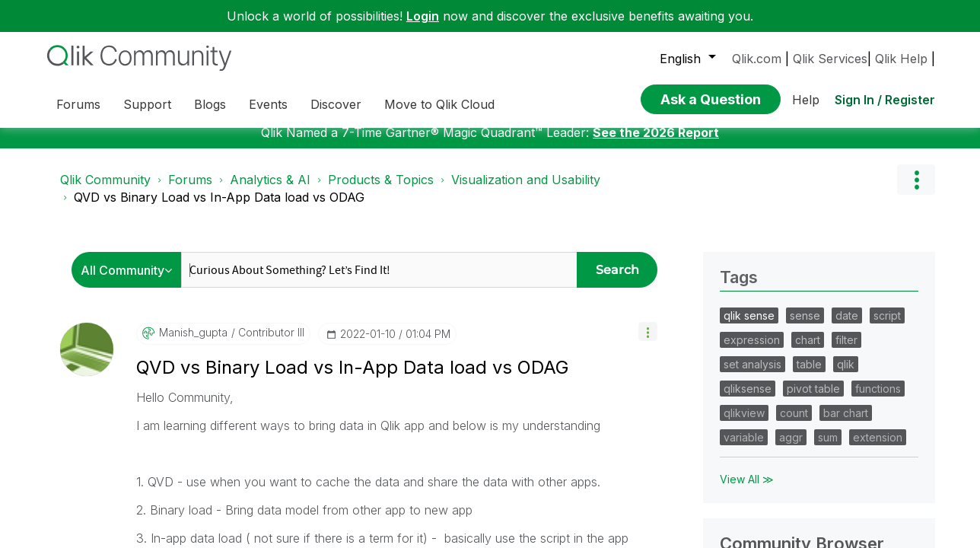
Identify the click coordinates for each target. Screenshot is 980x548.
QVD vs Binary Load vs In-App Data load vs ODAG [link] (219, 209)
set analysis (752, 376)
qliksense (748, 400)
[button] (648, 343)
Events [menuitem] (268, 104)
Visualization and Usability (526, 191)
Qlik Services (830, 59)
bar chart (846, 424)
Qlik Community (105, 191)
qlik (846, 376)
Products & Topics (381, 191)
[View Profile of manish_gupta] (193, 344)
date (847, 327)
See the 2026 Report (656, 144)
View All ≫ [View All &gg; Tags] (747, 491)
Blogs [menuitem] (210, 104)
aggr (791, 449)
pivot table (813, 400)
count (794, 424)
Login (423, 16)
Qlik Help (901, 59)
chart (808, 351)
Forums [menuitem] (78, 104)
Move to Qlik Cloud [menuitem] (439, 104)
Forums (190, 191)
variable (744, 449)
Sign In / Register (885, 100)
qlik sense (749, 327)
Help (806, 100)
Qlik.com (757, 59)
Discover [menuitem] (336, 104)
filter (846, 351)
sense (805, 327)
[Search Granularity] (130, 281)
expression (752, 351)
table (809, 376)
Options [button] (916, 191)
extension (878, 449)
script (887, 327)
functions (878, 400)
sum (828, 449)
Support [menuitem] (147, 104)
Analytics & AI (270, 191)
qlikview (744, 424)
